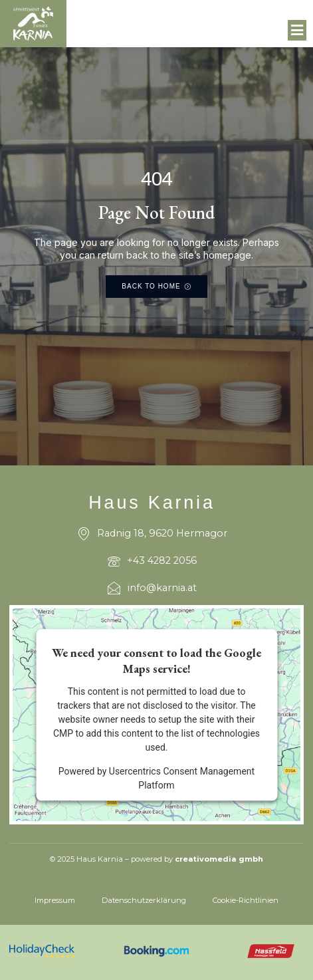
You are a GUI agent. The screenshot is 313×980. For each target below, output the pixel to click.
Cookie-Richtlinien (246, 900)
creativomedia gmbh (219, 859)
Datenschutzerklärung (144, 900)
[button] (297, 31)
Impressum (55, 900)
